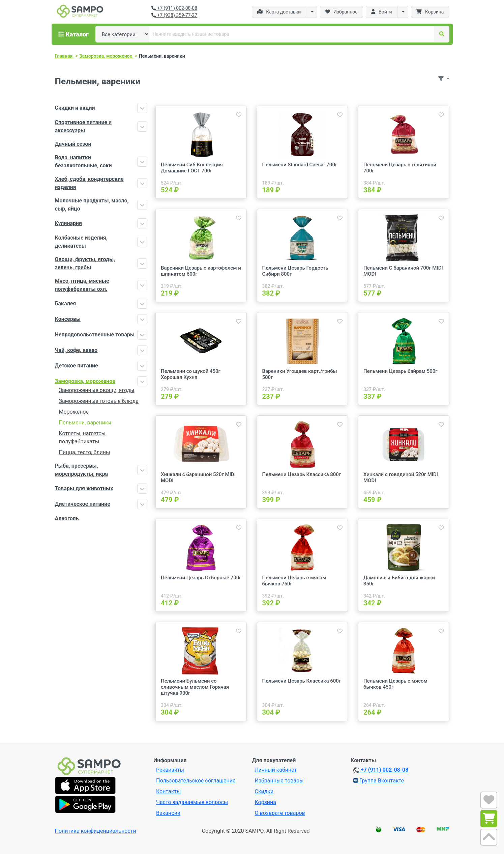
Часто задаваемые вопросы (192, 802)
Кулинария (69, 223)
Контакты (168, 791)
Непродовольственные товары (95, 335)
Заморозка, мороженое (85, 381)
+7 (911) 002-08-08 (174, 8)
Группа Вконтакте (379, 781)
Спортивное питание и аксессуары (83, 126)
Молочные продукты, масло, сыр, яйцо (92, 205)
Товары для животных (84, 488)
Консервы (68, 319)
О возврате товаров (280, 813)
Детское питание (77, 366)
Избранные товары (279, 781)
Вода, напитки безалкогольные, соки (83, 161)
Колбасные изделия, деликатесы (81, 242)
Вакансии (168, 813)
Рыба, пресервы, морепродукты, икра (81, 470)
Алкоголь (67, 518)
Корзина (265, 802)
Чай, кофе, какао (76, 350)
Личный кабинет (276, 770)
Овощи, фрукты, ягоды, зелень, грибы (85, 263)
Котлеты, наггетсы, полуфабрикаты (83, 437)
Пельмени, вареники (85, 423)
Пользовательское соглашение (196, 781)
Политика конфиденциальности (96, 831)
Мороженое (74, 412)
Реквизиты (170, 770)
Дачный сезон (73, 144)
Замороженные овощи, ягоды (97, 390)
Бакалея (66, 304)
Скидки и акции (75, 108)
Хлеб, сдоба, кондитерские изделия (89, 183)
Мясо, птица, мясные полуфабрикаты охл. (82, 285)
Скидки (264, 791)
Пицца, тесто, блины (85, 452)
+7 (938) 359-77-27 (174, 15)
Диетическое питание (83, 504)
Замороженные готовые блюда (99, 401)
